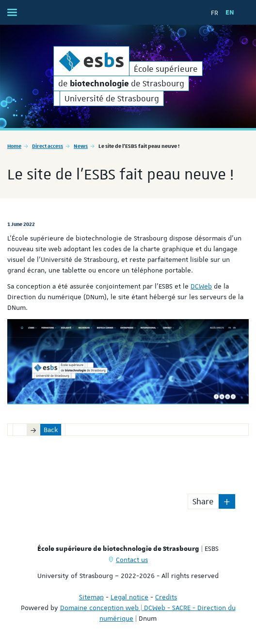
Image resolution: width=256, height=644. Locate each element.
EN (230, 13)
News (81, 146)
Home (14, 146)
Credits (166, 597)
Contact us (132, 560)
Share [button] (203, 501)
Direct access (48, 146)
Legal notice (129, 597)
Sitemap (91, 597)
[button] (227, 501)
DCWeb (201, 286)
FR (215, 13)
